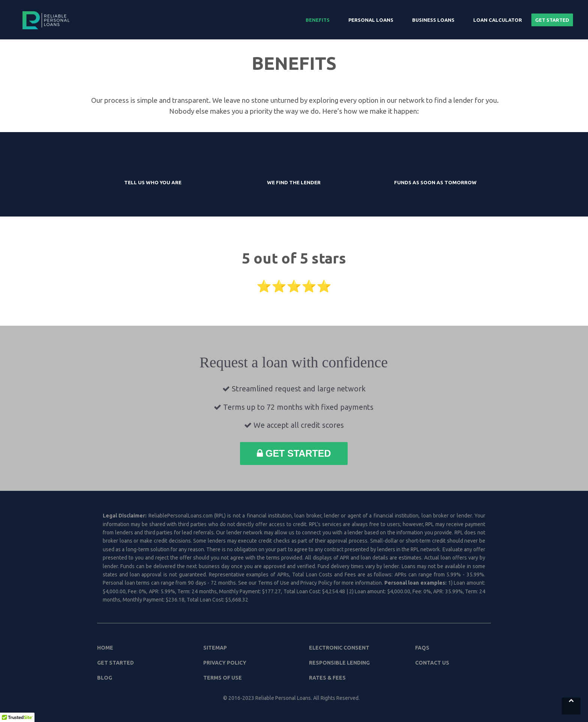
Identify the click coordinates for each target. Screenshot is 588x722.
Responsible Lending (339, 663)
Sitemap (215, 648)
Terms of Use (223, 678)
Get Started (552, 20)
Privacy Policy (225, 663)
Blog (105, 678)
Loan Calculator (498, 20)
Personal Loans (371, 20)
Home (105, 648)
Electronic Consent (339, 648)
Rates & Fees (327, 678)
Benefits (318, 20)
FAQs (422, 648)
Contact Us (432, 663)
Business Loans (433, 20)
